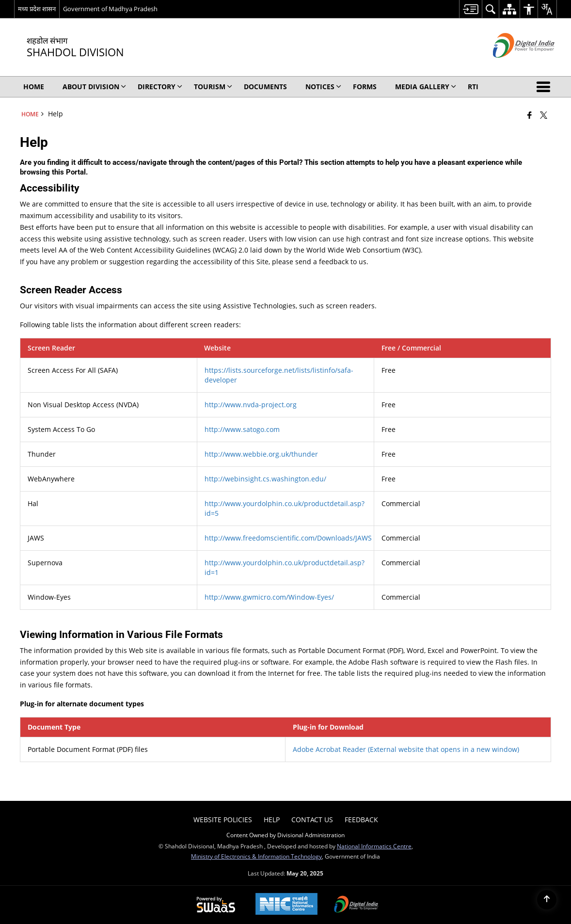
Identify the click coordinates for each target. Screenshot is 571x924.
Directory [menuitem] (160, 87)
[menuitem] (470, 9)
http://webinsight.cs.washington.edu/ (265, 479)
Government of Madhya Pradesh (110, 9)
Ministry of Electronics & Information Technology (256, 856)
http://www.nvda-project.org (251, 405)
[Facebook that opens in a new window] (530, 115)
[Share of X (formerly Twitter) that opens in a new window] (544, 115)
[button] (545, 87)
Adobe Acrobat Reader (406, 749)
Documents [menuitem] (265, 87)
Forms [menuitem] (365, 87)
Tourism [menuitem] (213, 87)
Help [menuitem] (272, 820)
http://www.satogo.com (242, 429)
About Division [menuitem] (94, 87)
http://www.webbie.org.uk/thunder (261, 454)
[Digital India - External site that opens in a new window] (512, 66)
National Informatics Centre (374, 846)
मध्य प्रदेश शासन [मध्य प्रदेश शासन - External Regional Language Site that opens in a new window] (37, 9)
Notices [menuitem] (323, 87)
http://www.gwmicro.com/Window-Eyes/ (269, 597)
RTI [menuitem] (473, 87)
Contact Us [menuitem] (312, 820)
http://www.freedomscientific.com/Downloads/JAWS (288, 538)
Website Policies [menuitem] (223, 820)
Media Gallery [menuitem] (426, 87)
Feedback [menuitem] (361, 820)
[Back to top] (547, 900)
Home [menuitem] (34, 87)
